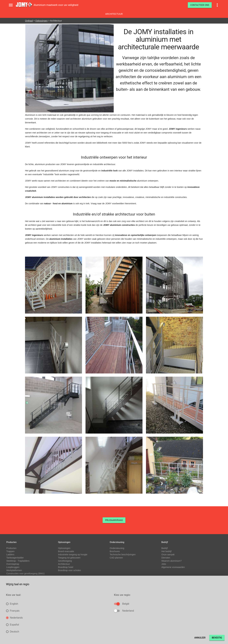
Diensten (166, 558)
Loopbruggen (13, 567)
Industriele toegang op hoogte (73, 555)
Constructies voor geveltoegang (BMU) (25, 573)
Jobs (164, 564)
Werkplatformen (14, 570)
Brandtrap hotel (66, 567)
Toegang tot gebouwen (69, 558)
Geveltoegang (65, 561)
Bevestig (217, 638)
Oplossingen (41, 21)
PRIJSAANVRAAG (114, 520)
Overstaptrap (13, 564)
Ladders (10, 555)
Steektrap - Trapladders (18, 561)
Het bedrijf (166, 551)
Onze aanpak (168, 555)
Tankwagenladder (15, 558)
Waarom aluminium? (171, 561)
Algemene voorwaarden (173, 567)
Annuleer (200, 638)
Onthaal (29, 21)
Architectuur (114, 14)
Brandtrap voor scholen (69, 570)
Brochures (115, 551)
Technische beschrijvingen (123, 555)
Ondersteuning (117, 548)
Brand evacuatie (66, 551)
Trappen (10, 551)
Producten (11, 548)
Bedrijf (165, 548)
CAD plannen (116, 558)
